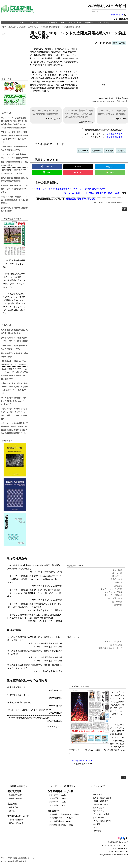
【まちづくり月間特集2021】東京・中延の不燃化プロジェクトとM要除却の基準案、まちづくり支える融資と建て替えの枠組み (35, 579)
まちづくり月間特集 (53, 586)
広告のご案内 (98, 811)
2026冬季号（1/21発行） (59, 798)
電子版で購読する (114, 137)
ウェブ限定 (117, 570)
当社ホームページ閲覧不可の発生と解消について (29, 710)
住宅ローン (83, 151)
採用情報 (98, 831)
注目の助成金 (56, 647)
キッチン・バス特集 (113, 592)
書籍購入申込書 (15, 798)
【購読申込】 (122, 101)
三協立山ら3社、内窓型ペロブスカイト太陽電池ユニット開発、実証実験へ (14, 200)
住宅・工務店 (9, 27)
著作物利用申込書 (16, 823)
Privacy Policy (104, 855)
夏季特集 (118, 583)
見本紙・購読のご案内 (54, 23)
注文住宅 (121, 151)
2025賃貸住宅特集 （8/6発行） (62, 821)
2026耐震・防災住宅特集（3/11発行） (65, 814)
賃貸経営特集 (116, 579)
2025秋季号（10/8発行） (59, 802)
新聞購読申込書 (15, 795)
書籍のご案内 (75, 23)
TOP (124, 209)
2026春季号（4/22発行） (59, 795)
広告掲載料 (14, 807)
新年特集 (118, 605)
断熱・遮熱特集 (115, 598)
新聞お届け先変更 (101, 801)
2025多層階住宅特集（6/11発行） (63, 825)
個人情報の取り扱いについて (118, 842)
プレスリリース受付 (101, 814)
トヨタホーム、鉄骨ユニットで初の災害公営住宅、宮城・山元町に (92, 193)
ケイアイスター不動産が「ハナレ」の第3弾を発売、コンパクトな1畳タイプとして (14, 401)
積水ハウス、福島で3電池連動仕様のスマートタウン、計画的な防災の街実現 (71, 189)
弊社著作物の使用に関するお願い (81, 199)
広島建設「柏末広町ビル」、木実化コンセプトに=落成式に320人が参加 (14, 189)
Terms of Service (118, 855)
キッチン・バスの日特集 (111, 589)
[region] (103, 65)
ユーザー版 (47, 572)
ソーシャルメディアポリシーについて (115, 845)
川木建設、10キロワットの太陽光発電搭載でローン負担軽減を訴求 (49, 27)
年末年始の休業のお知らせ (19, 703)
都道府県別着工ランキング (110, 648)
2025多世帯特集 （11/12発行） (62, 818)
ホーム (23, 23)
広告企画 (118, 586)
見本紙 (12, 811)
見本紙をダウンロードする (82, 761)
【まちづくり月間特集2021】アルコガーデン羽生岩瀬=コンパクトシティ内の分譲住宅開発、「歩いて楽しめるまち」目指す (34, 593)
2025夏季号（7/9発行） (59, 805)
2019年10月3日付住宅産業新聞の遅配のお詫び (28, 718)
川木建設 (109, 151)
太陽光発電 (97, 151)
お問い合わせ (104, 23)
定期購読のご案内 (114, 134)
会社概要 (89, 23)
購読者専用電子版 (118, 15)
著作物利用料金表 (16, 820)
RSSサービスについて (102, 821)
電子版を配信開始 (101, 804)
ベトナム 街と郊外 (113, 642)
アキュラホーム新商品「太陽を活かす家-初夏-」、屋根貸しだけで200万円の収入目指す (79, 114)
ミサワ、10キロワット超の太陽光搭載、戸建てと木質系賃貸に (112, 112)
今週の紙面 (35, 23)
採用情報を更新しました (18, 687)
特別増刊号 (57, 572)
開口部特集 (117, 602)
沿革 (96, 828)
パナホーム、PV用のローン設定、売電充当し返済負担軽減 (45, 112)
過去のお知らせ (54, 727)
